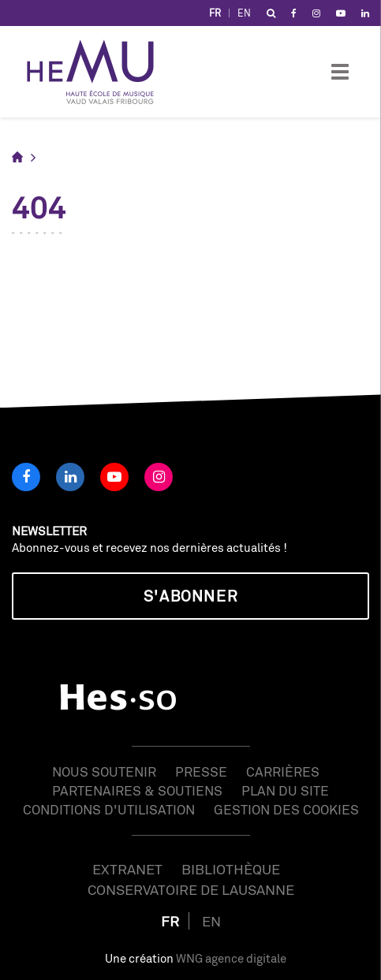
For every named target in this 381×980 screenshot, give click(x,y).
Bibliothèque (231, 869)
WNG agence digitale (231, 958)
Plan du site (285, 790)
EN (244, 13)
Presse (201, 771)
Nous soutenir (104, 771)
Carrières (283, 771)
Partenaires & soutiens (137, 790)
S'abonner (190, 596)
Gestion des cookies (286, 809)
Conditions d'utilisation (109, 809)
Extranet (127, 869)
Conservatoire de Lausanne (191, 889)
